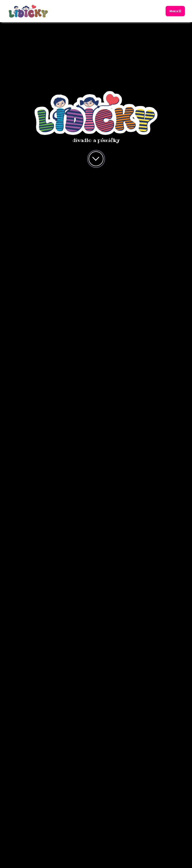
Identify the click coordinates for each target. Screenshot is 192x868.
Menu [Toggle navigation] (175, 11)
